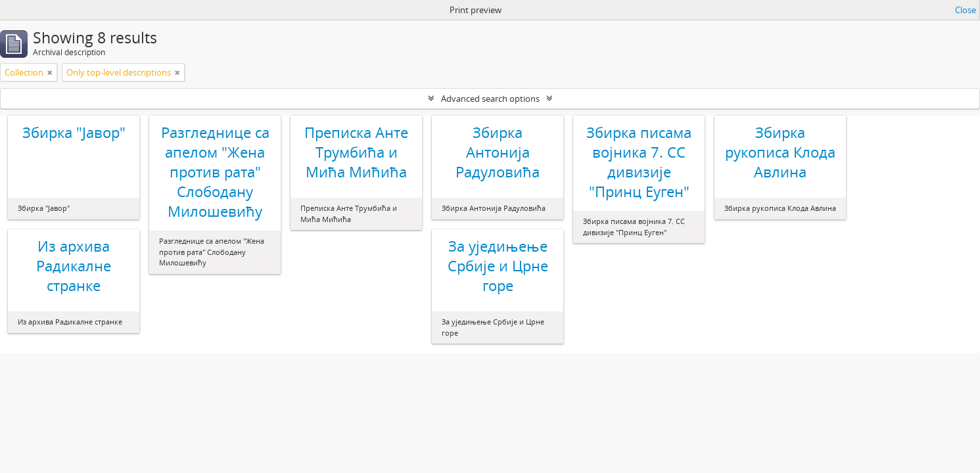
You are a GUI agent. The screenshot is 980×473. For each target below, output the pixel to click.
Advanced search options (490, 99)
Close (966, 10)
